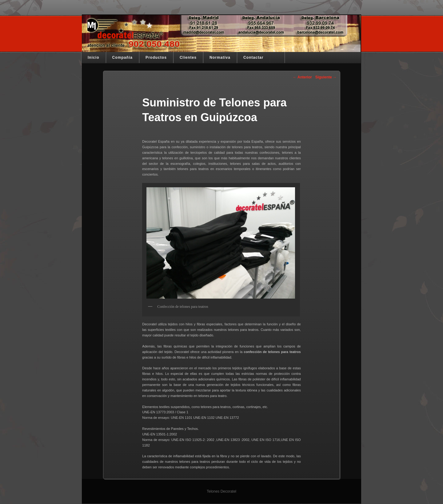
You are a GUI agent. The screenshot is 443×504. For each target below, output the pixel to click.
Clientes (188, 58)
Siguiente (326, 77)
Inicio (94, 58)
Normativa (220, 58)
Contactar (253, 58)
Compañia (122, 58)
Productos (156, 58)
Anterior (302, 77)
